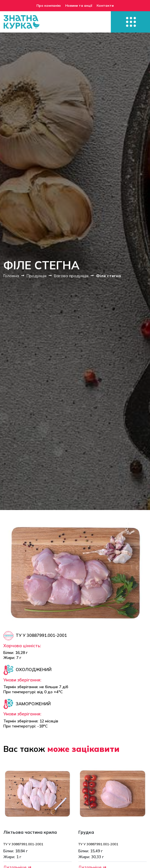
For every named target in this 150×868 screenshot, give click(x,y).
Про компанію (49, 5)
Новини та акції (79, 5)
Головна (11, 275)
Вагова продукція (71, 275)
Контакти (105, 5)
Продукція (37, 275)
